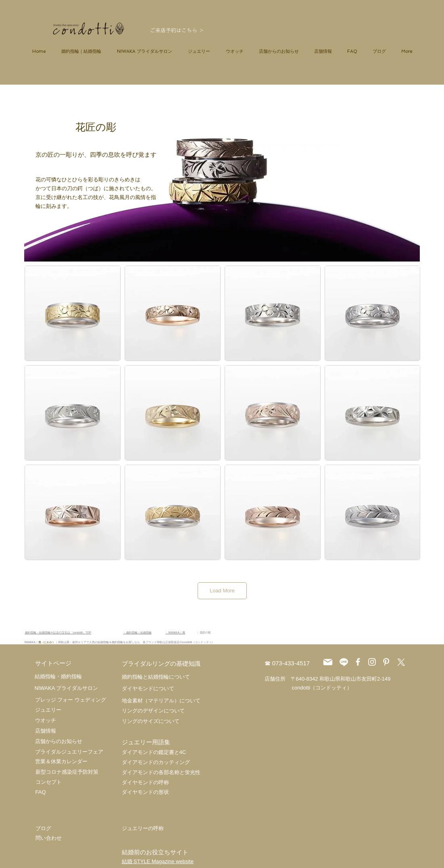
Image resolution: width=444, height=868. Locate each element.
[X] (400, 662)
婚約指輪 (71, 676)
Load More (222, 591)
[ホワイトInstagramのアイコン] (372, 662)
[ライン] (344, 662)
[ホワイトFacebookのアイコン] (358, 662)
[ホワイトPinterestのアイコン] (386, 662)
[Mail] (328, 662)
